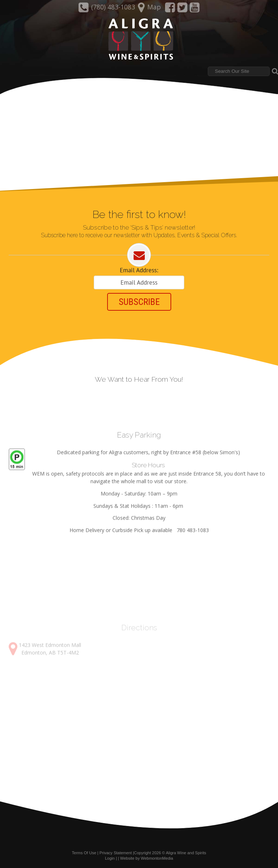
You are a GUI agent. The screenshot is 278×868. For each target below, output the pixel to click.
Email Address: (139, 270)
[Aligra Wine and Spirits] (139, 39)
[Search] (239, 71)
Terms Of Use (84, 853)
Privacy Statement (116, 853)
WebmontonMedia (157, 858)
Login (110, 858)
